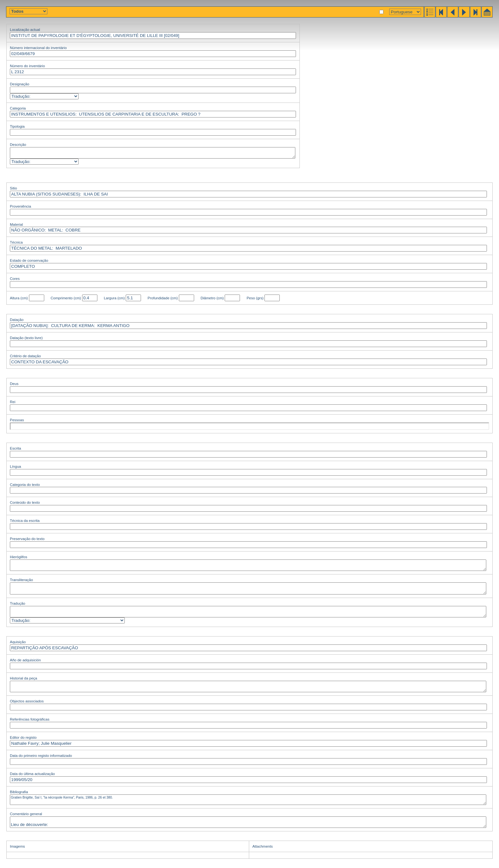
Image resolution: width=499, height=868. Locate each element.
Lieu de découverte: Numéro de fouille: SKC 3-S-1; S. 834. (248, 822)
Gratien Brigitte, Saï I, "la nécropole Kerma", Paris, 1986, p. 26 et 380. (248, 800)
